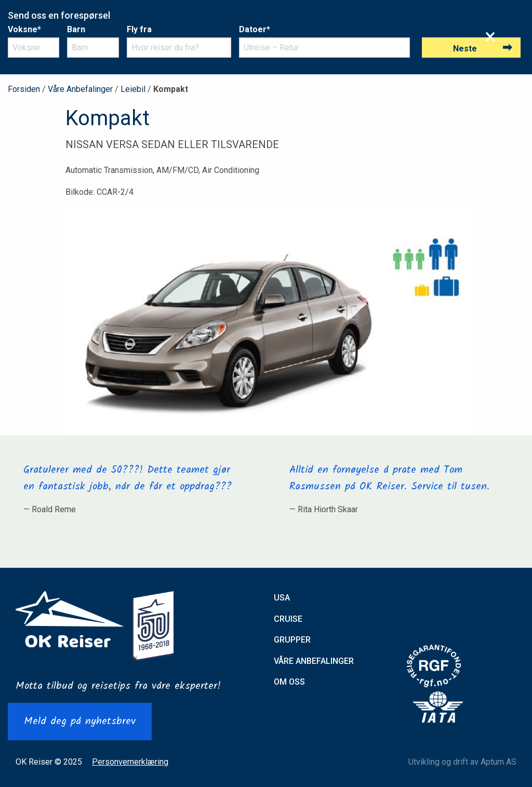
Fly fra (139, 29)
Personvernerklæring (130, 762)
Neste (465, 49)
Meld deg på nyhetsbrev (80, 722)
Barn (76, 29)
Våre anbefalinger (314, 661)
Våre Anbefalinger (80, 89)
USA (282, 598)
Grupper (292, 640)
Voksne (24, 29)
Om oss (289, 682)
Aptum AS (498, 762)
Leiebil (133, 89)
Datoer (255, 29)
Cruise (288, 619)
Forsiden (24, 89)
